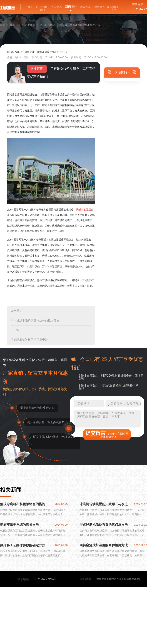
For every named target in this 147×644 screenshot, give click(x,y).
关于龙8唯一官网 (42, 8)
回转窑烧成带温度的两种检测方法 (104, 545)
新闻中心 (71, 7)
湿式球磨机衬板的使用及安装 (29, 340)
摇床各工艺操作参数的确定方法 (23, 545)
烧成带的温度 (84, 210)
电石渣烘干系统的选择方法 (19, 525)
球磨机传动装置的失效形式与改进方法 (106, 504)
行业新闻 (30, 25)
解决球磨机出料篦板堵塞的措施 (23, 504)
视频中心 (99, 7)
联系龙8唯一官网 (114, 8)
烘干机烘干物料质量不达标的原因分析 (35, 320)
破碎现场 (85, 7)
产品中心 (57, 7)
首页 (30, 7)
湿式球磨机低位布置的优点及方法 (104, 525)
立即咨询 (37, 69)
